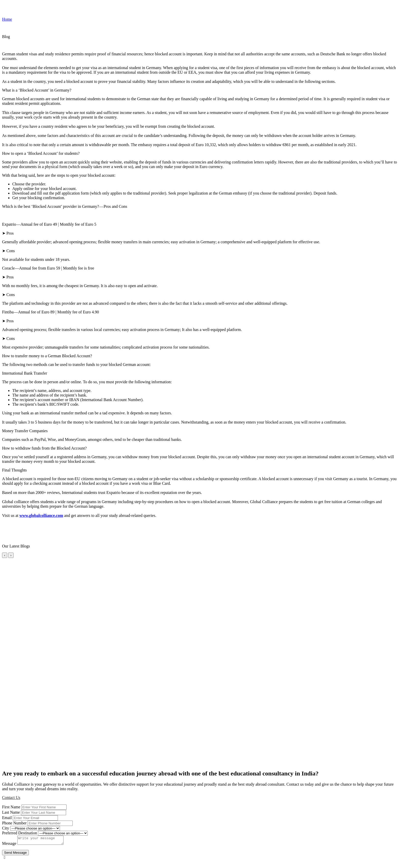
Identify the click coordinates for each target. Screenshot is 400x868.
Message (9, 845)
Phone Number (14, 823)
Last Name (11, 812)
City (6, 828)
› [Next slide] (11, 555)
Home (7, 19)
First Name (11, 807)
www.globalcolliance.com (41, 515)
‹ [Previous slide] (5, 555)
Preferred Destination (20, 833)
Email (7, 818)
